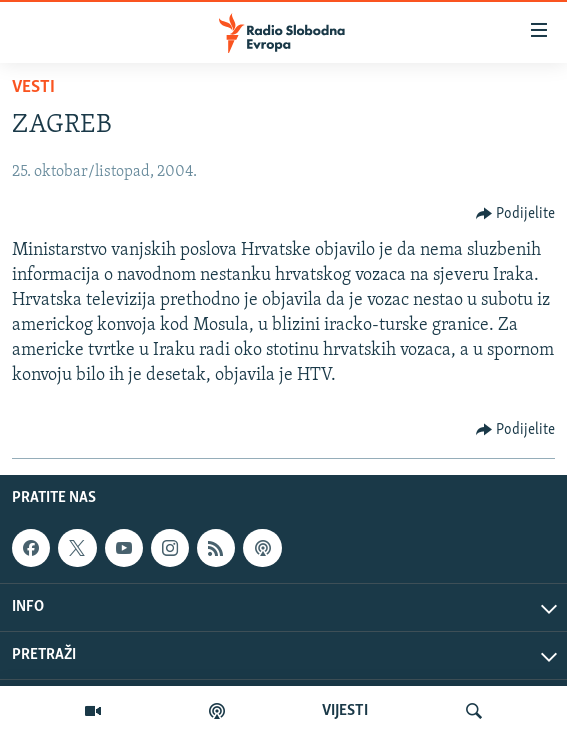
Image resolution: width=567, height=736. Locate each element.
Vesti (33, 87)
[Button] (516, 214)
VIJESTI (345, 711)
